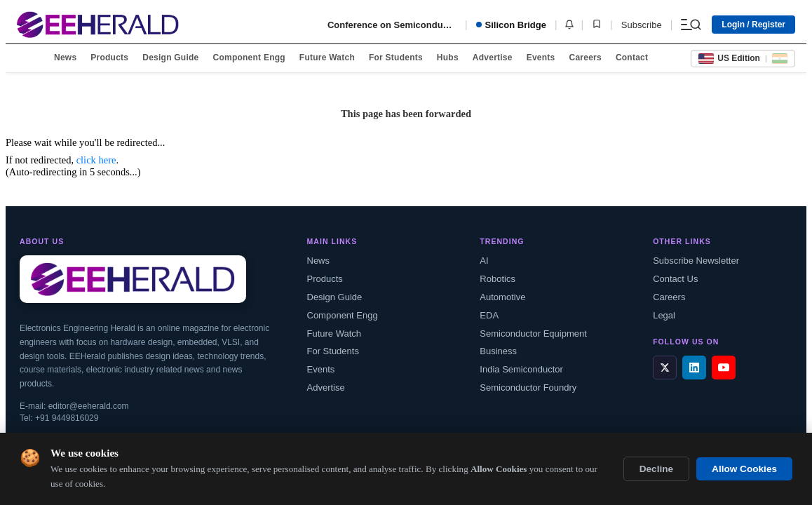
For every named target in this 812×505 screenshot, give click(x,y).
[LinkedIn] (694, 368)
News (65, 58)
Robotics (498, 279)
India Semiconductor (521, 369)
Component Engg (249, 58)
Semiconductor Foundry (528, 388)
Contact (632, 58)
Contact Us (675, 279)
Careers (585, 58)
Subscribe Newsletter (696, 261)
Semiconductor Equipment (533, 334)
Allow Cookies (744, 469)
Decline (656, 469)
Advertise (493, 58)
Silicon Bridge (511, 25)
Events (541, 58)
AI (484, 261)
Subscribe (642, 25)
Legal (664, 315)
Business (498, 351)
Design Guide (170, 58)
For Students (396, 58)
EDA (489, 315)
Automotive (502, 297)
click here (96, 160)
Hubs (448, 58)
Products (109, 58)
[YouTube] (724, 368)
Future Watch (327, 58)
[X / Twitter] (665, 368)
